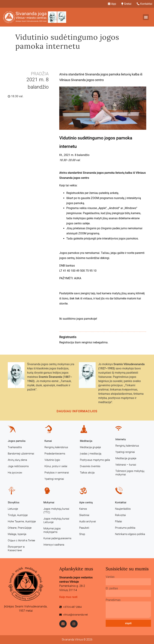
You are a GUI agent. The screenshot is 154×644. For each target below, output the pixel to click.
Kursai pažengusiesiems (57, 538)
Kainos (83, 509)
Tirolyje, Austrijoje (18, 515)
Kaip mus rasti (68, 597)
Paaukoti (84, 528)
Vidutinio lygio (52, 460)
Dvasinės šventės (90, 466)
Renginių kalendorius (56, 447)
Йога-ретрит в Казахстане (16, 549)
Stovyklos (14, 502)
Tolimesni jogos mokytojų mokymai (130, 473)
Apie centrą (86, 502)
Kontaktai (121, 502)
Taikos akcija (87, 473)
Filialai (118, 521)
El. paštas (112, 588)
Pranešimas (113, 600)
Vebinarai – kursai (126, 465)
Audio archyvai (87, 521)
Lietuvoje (13, 509)
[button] (146, 17)
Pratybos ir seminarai (57, 473)
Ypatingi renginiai (54, 479)
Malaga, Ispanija (17, 534)
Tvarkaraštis (15, 447)
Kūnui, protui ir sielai (56, 466)
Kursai (48, 441)
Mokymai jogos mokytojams (52, 530)
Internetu (121, 439)
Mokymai (49, 502)
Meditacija (86, 441)
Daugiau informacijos (77, 411)
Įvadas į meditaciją (91, 454)
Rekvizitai (120, 515)
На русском (15, 473)
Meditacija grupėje (90, 447)
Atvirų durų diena (17, 460)
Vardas (110, 577)
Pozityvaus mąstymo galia (95, 460)
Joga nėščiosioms (18, 466)
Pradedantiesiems (55, 454)
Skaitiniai (84, 515)
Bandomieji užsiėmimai (21, 454)
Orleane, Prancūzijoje (20, 528)
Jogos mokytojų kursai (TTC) (56, 511)
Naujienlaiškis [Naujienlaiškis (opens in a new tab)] (123, 509)
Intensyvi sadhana (54, 545)
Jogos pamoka (17, 441)
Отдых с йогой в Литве (21, 540)
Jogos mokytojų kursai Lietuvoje (56, 520)
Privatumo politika (125, 528)
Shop (82, 534)
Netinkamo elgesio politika (130, 534)
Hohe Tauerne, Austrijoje (22, 521)
